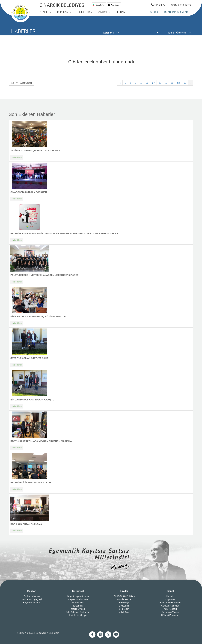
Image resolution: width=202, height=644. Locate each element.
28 (160, 83)
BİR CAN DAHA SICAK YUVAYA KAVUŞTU (32, 400)
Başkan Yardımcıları (78, 599)
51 (172, 83)
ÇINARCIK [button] (104, 12)
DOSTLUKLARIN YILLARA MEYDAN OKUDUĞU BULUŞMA (41, 441)
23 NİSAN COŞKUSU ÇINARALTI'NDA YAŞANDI (35, 151)
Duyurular (170, 599)
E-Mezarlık (124, 606)
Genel (170, 591)
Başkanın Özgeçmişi (32, 599)
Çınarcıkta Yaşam (170, 612)
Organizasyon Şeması (78, 596)
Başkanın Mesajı (32, 596)
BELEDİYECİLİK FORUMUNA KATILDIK (31, 483)
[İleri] (191, 83)
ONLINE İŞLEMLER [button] (176, 12)
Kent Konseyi (170, 609)
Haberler (170, 596)
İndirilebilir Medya (78, 615)
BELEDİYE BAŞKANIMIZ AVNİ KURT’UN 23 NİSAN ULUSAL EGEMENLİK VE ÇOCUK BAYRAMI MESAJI (64, 234)
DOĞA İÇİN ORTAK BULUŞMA (26, 524)
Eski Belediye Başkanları (78, 612)
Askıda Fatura (124, 599)
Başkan (32, 591)
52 (178, 83)
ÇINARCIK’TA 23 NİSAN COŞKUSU (29, 192)
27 (154, 83)
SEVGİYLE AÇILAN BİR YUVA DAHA (29, 358)
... (141, 83)
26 (147, 83)
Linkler (124, 591)
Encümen (78, 606)
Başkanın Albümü (32, 603)
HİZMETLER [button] (85, 12)
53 (185, 83)
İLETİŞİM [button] (122, 12)
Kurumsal (78, 591)
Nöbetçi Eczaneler (170, 615)
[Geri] (120, 83)
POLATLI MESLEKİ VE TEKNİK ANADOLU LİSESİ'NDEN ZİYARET (44, 275)
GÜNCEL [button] (45, 12)
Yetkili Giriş (124, 612)
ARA (154, 12)
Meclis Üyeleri (78, 609)
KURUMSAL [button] (64, 12)
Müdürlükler (78, 603)
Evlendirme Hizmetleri (170, 603)
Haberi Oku (17, 157)
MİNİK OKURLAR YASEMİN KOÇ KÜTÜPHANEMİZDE (38, 317)
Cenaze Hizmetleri (170, 606)
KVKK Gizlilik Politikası (124, 596)
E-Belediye (124, 603)
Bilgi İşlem (124, 609)
